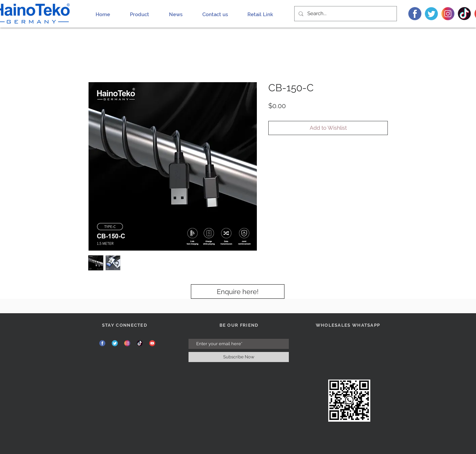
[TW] (431, 14)
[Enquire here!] (238, 291)
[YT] (152, 343)
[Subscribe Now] (239, 357)
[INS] (448, 14)
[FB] (415, 14)
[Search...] (345, 14)
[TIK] (464, 14)
